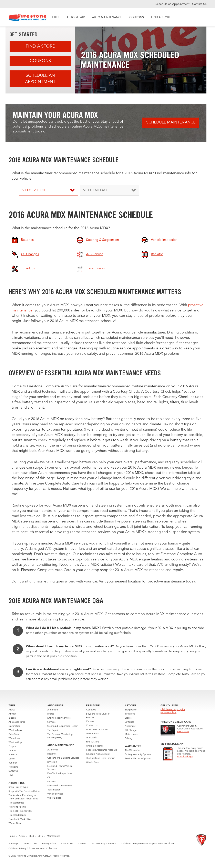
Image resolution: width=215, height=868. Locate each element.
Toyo (11, 775)
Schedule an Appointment (173, 4)
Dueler (12, 759)
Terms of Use (30, 844)
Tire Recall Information (20, 811)
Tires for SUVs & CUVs (20, 819)
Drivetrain (52, 762)
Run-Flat (13, 763)
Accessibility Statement (104, 844)
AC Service (53, 750)
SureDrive (13, 771)
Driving (129, 739)
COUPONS (137, 17)
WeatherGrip (15, 743)
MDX (31, 836)
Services (51, 722)
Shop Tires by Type (18, 787)
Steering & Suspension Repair (63, 726)
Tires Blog (130, 714)
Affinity (12, 714)
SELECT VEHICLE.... (36, 191)
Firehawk (13, 767)
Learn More (183, 732)
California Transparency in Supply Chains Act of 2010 (148, 844)
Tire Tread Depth (17, 815)
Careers (90, 722)
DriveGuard (14, 734)
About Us (91, 710)
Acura (22, 836)
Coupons (40, 61)
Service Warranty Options (138, 759)
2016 (40, 836)
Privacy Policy (49, 844)
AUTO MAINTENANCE (107, 17)
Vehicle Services (55, 794)
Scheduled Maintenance (59, 786)
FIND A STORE (161, 17)
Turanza (12, 751)
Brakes (51, 714)
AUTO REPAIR (76, 17)
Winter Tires (15, 823)
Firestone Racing (17, 807)
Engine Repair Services (59, 718)
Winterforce (14, 739)
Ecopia (12, 747)
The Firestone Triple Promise (101, 758)
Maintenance (131, 734)
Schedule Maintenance (171, 123)
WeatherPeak (15, 730)
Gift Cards (91, 738)
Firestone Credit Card (97, 730)
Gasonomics (92, 734)
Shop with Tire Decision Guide (24, 791)
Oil (49, 778)
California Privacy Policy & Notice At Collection (33, 849)
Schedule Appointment (98, 754)
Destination (14, 726)
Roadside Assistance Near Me (101, 750)
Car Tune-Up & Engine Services (63, 758)
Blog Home (131, 710)
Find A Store (40, 46)
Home (12, 836)
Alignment (53, 710)
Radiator (52, 782)
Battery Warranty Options (138, 755)
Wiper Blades (54, 798)
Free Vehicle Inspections (60, 774)
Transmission (54, 790)
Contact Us (199, 4)
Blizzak (12, 718)
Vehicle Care (92, 762)
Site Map (13, 844)
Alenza (12, 710)
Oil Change (131, 730)
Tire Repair (53, 730)
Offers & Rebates (95, 746)
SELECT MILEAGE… (97, 191)
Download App (185, 757)
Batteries (52, 754)
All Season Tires (17, 722)
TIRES (55, 17)
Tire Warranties (16, 803)
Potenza (13, 755)
